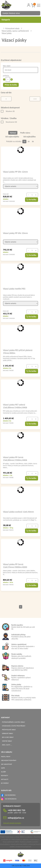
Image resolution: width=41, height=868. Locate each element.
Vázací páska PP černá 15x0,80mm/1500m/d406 (15, 459)
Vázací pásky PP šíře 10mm (15, 233)
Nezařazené (11, 122)
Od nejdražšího (30, 137)
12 (24, 141)
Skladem (10, 111)
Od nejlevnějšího (12, 137)
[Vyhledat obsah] (38, 13)
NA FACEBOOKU (10, 795)
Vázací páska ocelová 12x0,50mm (18, 512)
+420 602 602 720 (16, 810)
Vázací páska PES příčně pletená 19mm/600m (18, 351)
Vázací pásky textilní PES (14, 289)
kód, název (7, 66)
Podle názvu (25, 133)
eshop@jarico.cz (16, 818)
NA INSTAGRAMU (11, 799)
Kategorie (20, 20)
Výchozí (13, 133)
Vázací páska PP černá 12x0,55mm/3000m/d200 (15, 566)
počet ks (6, 76)
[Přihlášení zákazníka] (29, 5)
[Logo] (9, 5)
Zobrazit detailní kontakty (12, 823)
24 (29, 141)
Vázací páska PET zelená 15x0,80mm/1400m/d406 (15, 406)
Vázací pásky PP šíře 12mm (15, 172)
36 (33, 141)
